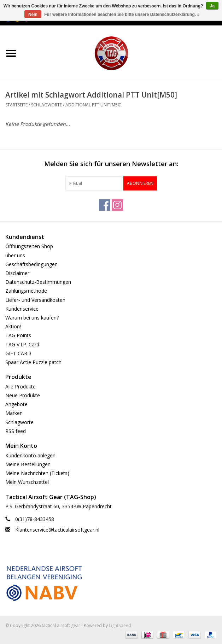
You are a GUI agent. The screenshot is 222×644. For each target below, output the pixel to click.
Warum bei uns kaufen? (32, 318)
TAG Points (18, 335)
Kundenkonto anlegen (30, 455)
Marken (14, 413)
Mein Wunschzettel (27, 482)
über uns (15, 255)
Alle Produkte (21, 387)
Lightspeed (120, 625)
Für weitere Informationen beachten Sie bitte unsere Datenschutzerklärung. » (122, 14)
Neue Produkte (23, 395)
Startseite (16, 105)
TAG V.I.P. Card (22, 344)
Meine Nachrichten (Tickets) (37, 473)
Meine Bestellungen (28, 464)
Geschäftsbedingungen (31, 264)
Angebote (16, 404)
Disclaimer (17, 273)
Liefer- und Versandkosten (35, 300)
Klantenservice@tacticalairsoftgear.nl (57, 530)
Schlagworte (46, 105)
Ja (212, 6)
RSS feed (16, 431)
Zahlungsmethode (26, 291)
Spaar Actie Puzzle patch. (34, 362)
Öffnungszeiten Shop (29, 246)
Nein (33, 14)
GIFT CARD (18, 353)
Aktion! (13, 326)
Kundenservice (22, 309)
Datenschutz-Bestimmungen (38, 282)
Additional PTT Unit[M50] (94, 105)
